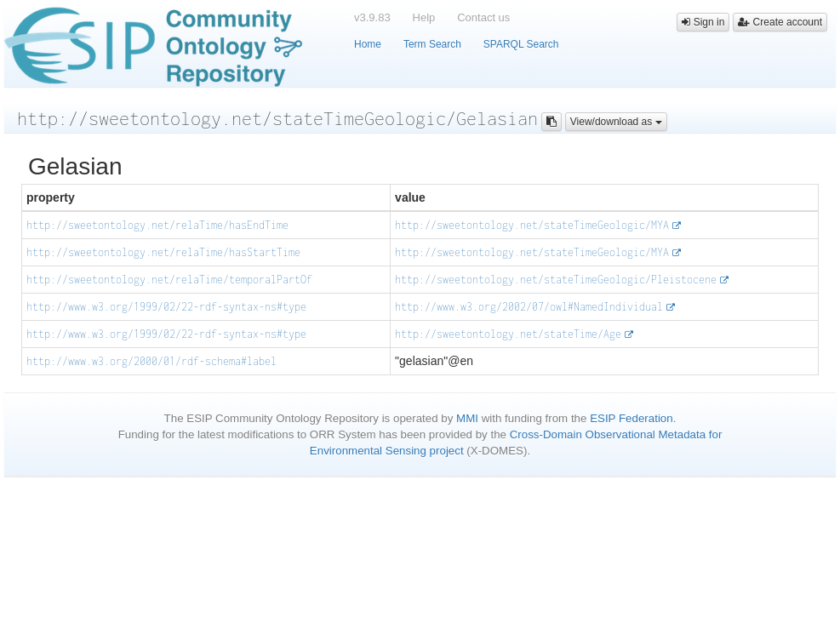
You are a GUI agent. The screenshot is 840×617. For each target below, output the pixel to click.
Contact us (483, 17)
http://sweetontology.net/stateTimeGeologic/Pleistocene (556, 280)
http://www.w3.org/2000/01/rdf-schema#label (151, 361)
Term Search (432, 44)
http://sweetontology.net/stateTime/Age (508, 334)
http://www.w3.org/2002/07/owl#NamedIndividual (529, 307)
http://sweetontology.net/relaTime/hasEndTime (157, 225)
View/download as (616, 122)
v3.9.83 (372, 17)
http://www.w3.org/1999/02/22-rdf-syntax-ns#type (166, 307)
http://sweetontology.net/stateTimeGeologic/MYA (532, 225)
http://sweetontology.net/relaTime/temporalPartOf (169, 280)
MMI (467, 418)
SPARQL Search (521, 44)
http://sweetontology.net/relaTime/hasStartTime (163, 252)
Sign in (703, 22)
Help (424, 17)
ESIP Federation (631, 418)
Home (368, 44)
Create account (780, 22)
